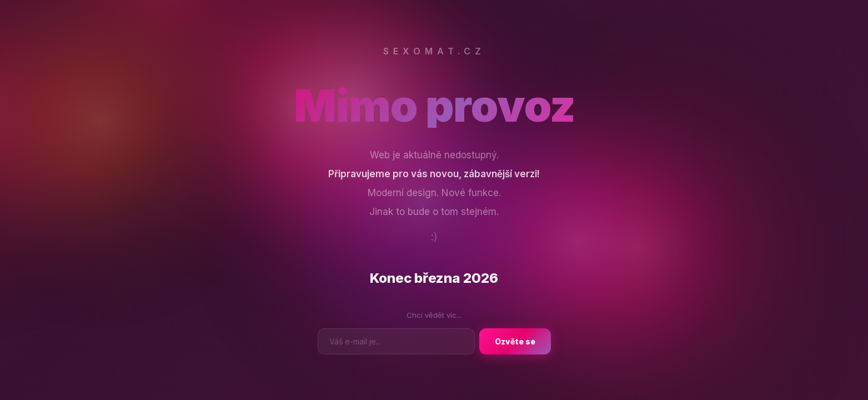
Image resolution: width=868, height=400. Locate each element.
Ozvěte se (515, 341)
